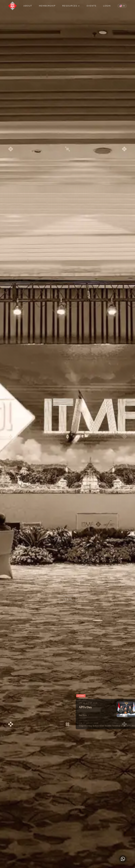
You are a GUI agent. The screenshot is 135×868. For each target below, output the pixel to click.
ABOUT (28, 6)
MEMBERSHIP (47, 6)
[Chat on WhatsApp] (123, 859)
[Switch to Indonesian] (122, 6)
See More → (84, 715)
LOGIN (107, 6)
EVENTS (92, 6)
